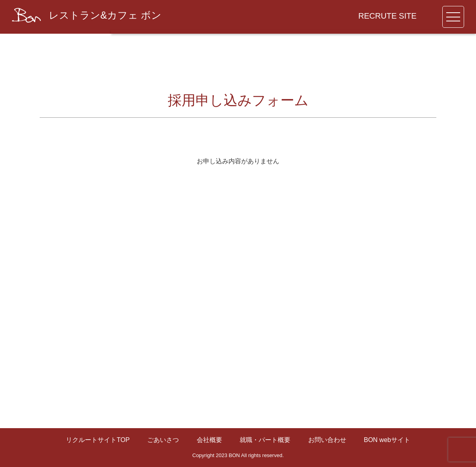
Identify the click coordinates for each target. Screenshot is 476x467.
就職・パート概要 (265, 440)
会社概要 (209, 440)
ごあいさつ (163, 440)
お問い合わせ (327, 440)
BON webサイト (387, 440)
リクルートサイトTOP (98, 440)
